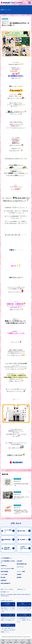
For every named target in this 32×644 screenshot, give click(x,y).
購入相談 (3, 577)
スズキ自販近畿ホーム (6, 558)
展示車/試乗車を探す (22, 564)
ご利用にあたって (21, 589)
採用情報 (19, 577)
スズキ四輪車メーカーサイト (7, 604)
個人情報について (5, 592)
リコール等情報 (23, 615)
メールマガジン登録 (7, 615)
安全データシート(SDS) (7, 589)
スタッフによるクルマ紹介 (7, 569)
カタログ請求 (4, 574)
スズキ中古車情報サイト (7, 625)
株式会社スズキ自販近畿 (17, 3)
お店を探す (20, 561)
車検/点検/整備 (4, 572)
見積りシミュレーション (23, 604)
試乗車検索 (4, 580)
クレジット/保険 (21, 572)
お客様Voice (4, 566)
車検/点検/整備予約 (5, 583)
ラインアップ (20, 567)
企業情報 (19, 574)
